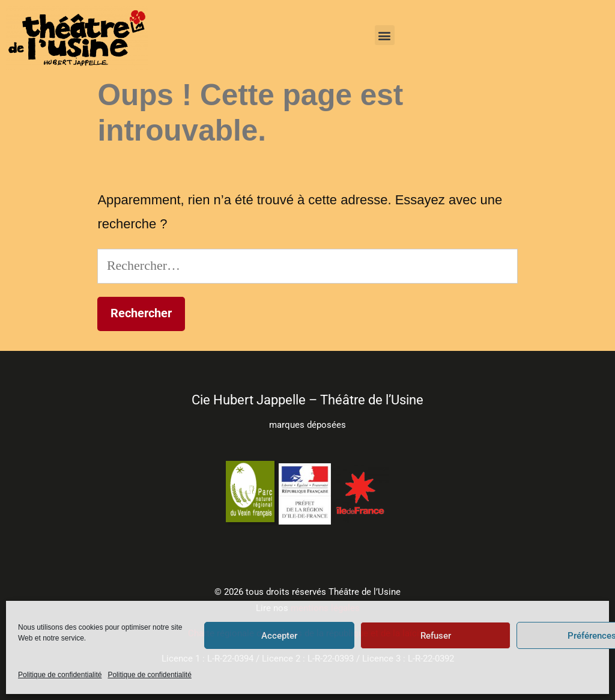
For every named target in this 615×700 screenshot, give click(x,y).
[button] (385, 35)
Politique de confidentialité (60, 675)
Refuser (436, 636)
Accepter (279, 636)
